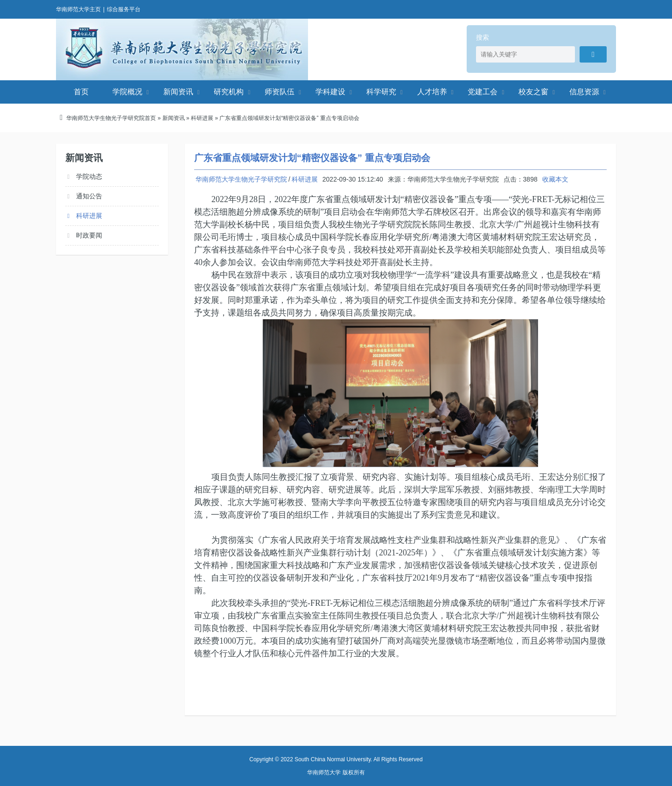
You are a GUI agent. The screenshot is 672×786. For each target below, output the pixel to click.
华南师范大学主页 (78, 9)
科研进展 (202, 118)
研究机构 (229, 92)
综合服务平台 (124, 9)
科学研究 (381, 92)
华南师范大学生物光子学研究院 (182, 49)
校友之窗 (533, 92)
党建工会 (483, 92)
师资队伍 (280, 92)
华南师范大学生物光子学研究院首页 (111, 118)
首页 (81, 92)
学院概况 (127, 92)
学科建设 (330, 92)
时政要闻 (89, 235)
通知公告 (89, 196)
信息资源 (584, 92)
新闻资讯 (178, 92)
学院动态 (89, 176)
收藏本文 (555, 179)
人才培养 (432, 92)
